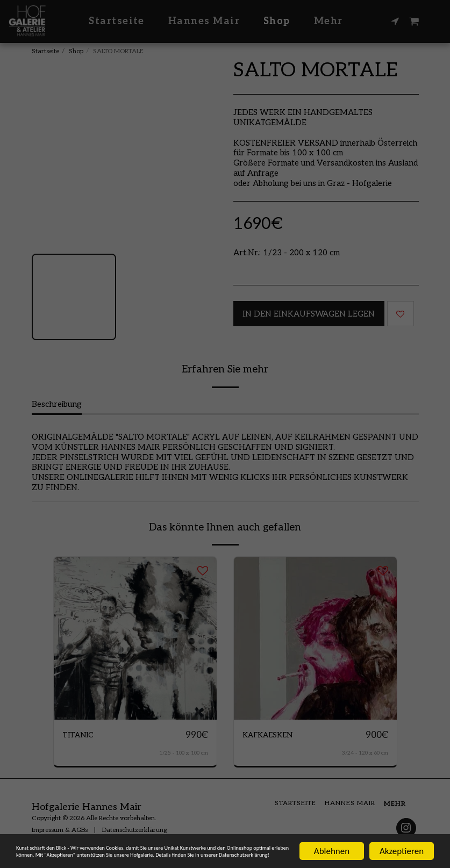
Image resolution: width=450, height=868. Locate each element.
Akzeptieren (402, 830)
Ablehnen (332, 830)
